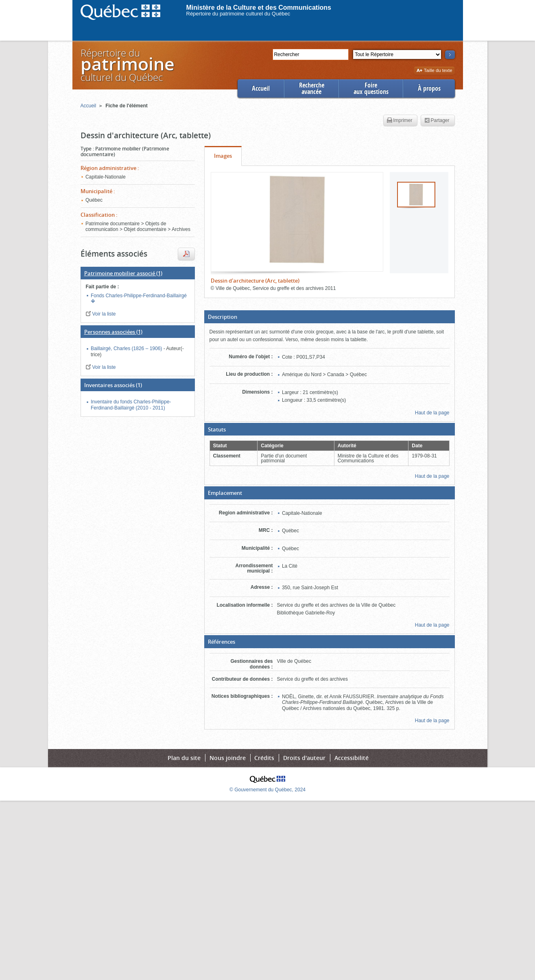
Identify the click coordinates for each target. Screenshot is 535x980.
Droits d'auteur (304, 758)
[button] (330, 317)
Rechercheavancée (312, 88)
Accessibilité (352, 758)
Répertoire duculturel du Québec (127, 65)
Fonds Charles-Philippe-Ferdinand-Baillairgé (139, 296)
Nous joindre (228, 758)
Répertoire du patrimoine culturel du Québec (238, 14)
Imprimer (400, 121)
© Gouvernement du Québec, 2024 (267, 790)
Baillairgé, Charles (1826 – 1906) (127, 348)
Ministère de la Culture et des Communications (259, 8)
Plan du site (184, 758)
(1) (123, 273)
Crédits (264, 758)
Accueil (261, 88)
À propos (429, 88)
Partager (437, 121)
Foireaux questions (371, 88)
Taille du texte (434, 71)
